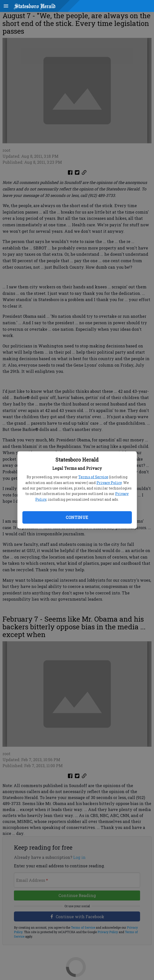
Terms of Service (93, 477)
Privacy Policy (109, 483)
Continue (77, 517)
